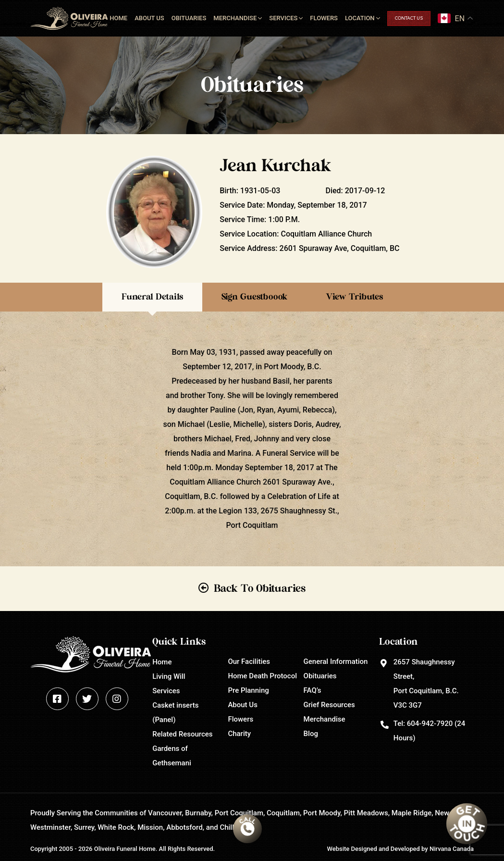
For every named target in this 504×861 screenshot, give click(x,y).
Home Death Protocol (262, 676)
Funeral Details (152, 297)
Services (283, 18)
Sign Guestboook (254, 297)
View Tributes (354, 297)
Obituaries (189, 18)
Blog (311, 734)
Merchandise (235, 18)
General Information (336, 661)
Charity (239, 734)
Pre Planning (248, 690)
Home (118, 18)
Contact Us (409, 19)
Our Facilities (249, 661)
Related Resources (182, 734)
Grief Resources (329, 705)
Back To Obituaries (260, 588)
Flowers (324, 18)
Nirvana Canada (452, 849)
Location (360, 18)
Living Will (169, 676)
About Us (149, 18)
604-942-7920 (430, 724)
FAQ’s (313, 690)
